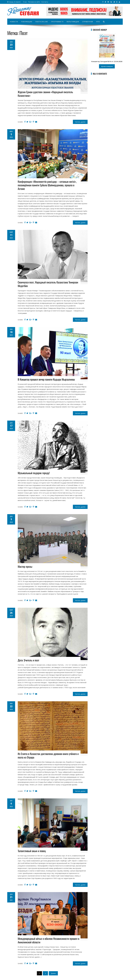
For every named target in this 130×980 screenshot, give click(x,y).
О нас (25, 2)
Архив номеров (107, 66)
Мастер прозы (25, 566)
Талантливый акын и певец (32, 851)
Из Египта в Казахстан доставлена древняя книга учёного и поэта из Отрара (48, 756)
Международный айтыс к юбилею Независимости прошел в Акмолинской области (49, 940)
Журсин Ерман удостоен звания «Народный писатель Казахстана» (45, 94)
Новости (14, 22)
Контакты (45, 2)
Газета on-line (41, 22)
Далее (53, 973)
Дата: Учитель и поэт (28, 660)
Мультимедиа (73, 22)
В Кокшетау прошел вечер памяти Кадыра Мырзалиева (46, 379)
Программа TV (57, 22)
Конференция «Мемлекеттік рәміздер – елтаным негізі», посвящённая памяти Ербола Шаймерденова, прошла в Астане (47, 185)
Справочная (88, 22)
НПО (98, 22)
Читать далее (80, 122)
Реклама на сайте (34, 2)
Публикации (27, 22)
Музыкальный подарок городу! (34, 473)
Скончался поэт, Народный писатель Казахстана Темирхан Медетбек (48, 284)
